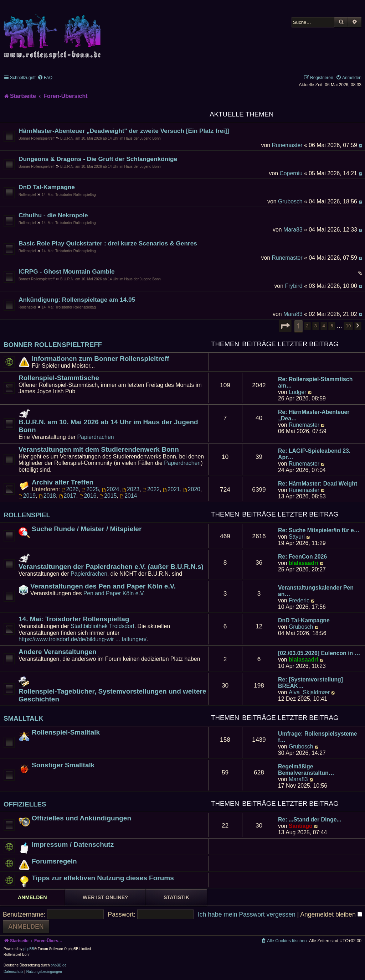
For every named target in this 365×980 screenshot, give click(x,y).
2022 (151, 489)
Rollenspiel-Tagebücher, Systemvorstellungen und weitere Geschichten (112, 695)
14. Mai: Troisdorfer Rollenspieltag (69, 195)
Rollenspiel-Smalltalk (66, 732)
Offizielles (25, 804)
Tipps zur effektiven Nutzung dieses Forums (103, 878)
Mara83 (293, 230)
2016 (88, 496)
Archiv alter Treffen (63, 482)
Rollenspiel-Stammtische (59, 378)
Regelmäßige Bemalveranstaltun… (306, 770)
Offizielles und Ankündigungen (81, 818)
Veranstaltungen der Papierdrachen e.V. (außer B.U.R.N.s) (111, 567)
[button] (285, 326)
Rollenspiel (27, 195)
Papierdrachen (96, 437)
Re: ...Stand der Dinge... (310, 820)
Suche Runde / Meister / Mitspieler (87, 529)
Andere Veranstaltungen (58, 652)
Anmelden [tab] (32, 897)
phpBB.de (58, 965)
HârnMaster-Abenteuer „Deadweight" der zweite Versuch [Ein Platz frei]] (124, 131)
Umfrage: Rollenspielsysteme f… (318, 737)
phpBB (29, 949)
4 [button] (324, 326)
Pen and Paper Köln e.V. (114, 593)
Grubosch (290, 201)
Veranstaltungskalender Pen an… (316, 591)
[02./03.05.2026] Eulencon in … (319, 653)
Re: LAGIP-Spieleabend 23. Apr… (314, 454)
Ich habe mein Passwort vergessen (247, 914)
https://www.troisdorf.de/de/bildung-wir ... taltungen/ (83, 639)
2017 (68, 496)
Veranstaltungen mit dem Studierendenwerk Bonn (99, 449)
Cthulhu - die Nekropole (53, 215)
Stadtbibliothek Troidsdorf (102, 626)
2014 (128, 496)
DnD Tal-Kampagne (47, 187)
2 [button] (307, 326)
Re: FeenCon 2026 (302, 557)
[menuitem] (45, 78)
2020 (192, 489)
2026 (70, 489)
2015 (108, 496)
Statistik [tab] (176, 897)
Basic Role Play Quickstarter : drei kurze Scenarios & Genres (108, 243)
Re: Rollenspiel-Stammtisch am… (315, 382)
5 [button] (332, 326)
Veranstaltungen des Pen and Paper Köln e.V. (103, 586)
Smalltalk (24, 718)
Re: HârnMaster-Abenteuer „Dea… (314, 415)
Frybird (294, 286)
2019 (27, 496)
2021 (171, 489)
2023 (131, 489)
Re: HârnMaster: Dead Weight (318, 484)
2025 (90, 489)
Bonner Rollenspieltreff (37, 138)
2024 (110, 489)
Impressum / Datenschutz (73, 844)
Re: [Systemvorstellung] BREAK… (310, 683)
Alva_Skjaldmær (309, 692)
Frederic (299, 600)
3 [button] (316, 326)
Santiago (301, 826)
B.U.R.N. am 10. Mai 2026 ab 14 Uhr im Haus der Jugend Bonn (110, 138)
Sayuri (297, 537)
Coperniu (291, 173)
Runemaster (287, 145)
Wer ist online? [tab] (105, 897)
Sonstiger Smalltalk (63, 765)
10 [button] (348, 326)
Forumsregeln (54, 861)
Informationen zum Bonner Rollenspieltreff (100, 359)
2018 (47, 496)
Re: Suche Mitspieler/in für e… (319, 530)
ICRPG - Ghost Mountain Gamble (67, 271)
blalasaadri (304, 563)
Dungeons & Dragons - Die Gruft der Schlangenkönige (98, 159)
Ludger (297, 392)
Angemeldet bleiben (331, 914)
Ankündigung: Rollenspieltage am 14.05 (77, 300)
